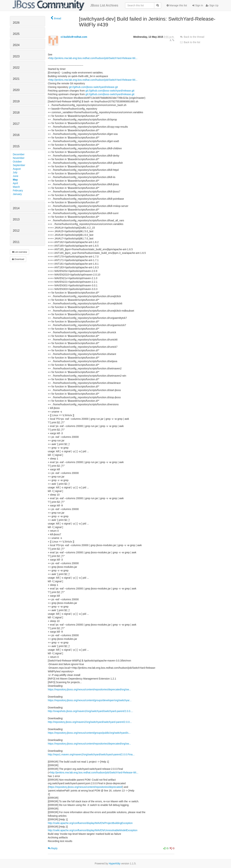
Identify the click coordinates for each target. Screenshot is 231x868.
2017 (16, 124)
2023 (16, 56)
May (15, 180)
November (19, 158)
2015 (16, 146)
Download (18, 259)
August (17, 169)
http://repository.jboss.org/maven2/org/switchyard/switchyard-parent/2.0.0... (90, 722)
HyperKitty (115, 863)
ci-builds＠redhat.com (74, 37)
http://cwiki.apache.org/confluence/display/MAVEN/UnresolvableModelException (93, 830)
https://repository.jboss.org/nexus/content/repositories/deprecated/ (86, 787)
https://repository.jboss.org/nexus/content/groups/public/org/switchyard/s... (89, 733)
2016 (16, 135)
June (16, 176)
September (19, 165)
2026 (16, 23)
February (18, 190)
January (17, 194)
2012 (16, 231)
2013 (16, 219)
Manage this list (177, 5)
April (15, 183)
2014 (16, 208)
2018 (16, 113)
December (19, 154)
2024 (16, 45)
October (17, 162)
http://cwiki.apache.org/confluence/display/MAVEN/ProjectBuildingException (90, 823)
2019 (16, 101)
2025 (16, 34)
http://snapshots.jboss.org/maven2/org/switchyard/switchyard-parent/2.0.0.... (90, 711)
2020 (16, 90)
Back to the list (190, 42)
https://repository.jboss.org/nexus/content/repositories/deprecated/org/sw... (89, 689)
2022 (16, 68)
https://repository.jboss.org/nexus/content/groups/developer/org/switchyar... (90, 700)
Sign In (198, 5)
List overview (19, 252)
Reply (53, 848)
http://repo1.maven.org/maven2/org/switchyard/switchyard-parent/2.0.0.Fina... (91, 754)
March (16, 187)
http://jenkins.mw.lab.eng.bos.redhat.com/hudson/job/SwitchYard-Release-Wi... (93, 58)
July (15, 172)
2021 (16, 79)
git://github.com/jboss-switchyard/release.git (93, 87)
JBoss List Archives (65, 5)
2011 (16, 242)
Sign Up (212, 5)
